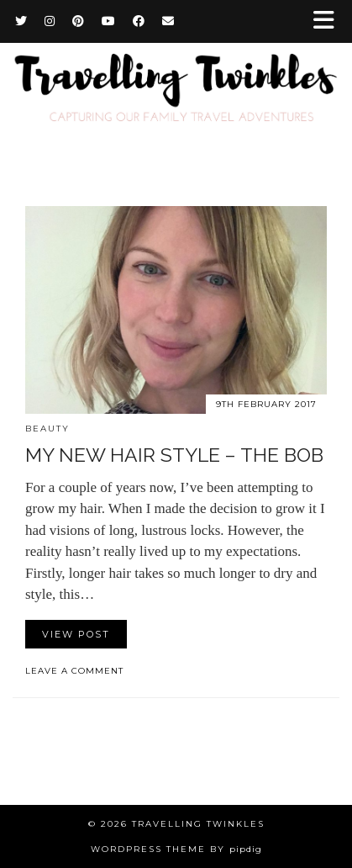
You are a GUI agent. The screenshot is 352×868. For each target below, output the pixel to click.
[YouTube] (109, 21)
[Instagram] (50, 21)
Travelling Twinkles (198, 824)
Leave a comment (74, 671)
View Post (76, 634)
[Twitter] (21, 21)
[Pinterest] (79, 21)
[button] (329, 21)
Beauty (47, 429)
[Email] (168, 21)
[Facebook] (139, 21)
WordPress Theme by (176, 849)
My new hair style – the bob (174, 455)
